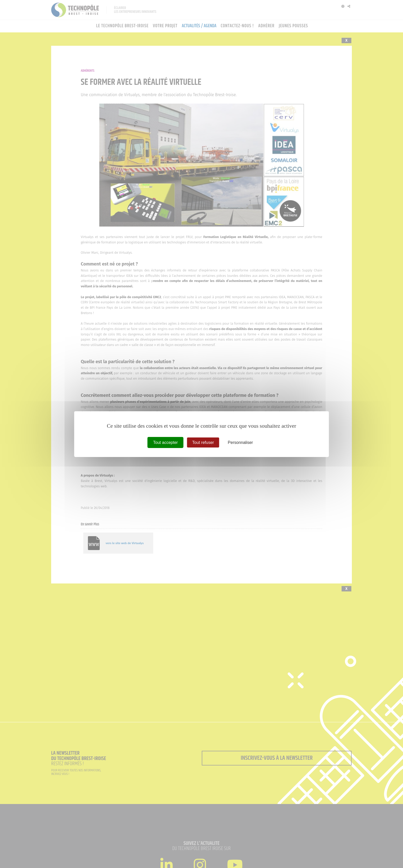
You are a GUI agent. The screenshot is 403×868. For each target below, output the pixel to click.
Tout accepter (166, 442)
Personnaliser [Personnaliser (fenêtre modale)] (240, 442)
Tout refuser (203, 442)
